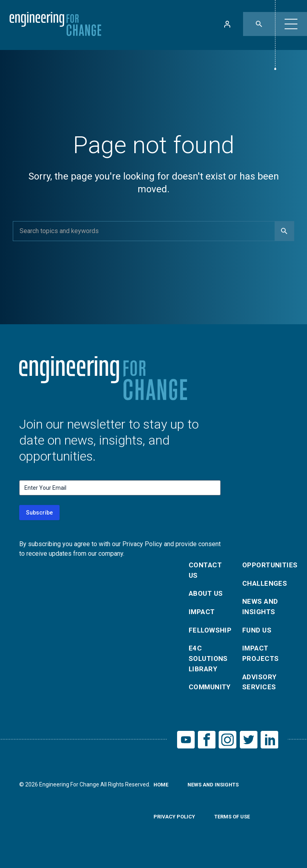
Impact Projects (261, 659)
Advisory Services (260, 689)
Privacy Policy (176, 827)
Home (162, 795)
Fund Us (258, 634)
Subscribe (39, 513)
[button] (291, 24)
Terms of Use (237, 827)
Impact (203, 615)
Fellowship (211, 634)
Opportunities (264, 566)
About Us (207, 596)
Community (211, 695)
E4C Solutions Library (210, 665)
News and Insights (261, 610)
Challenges (264, 585)
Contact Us (206, 571)
